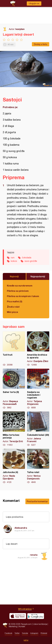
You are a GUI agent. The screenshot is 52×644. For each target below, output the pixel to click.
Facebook (8, 633)
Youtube (25, 633)
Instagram (34, 633)
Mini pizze (12, 312)
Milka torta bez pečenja (14, 429)
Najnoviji (14, 276)
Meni (26, 641)
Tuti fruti (14, 349)
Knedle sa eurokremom (20, 286)
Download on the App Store (18, 616)
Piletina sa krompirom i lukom (23, 296)
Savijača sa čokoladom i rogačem (38, 389)
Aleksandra (21, 528)
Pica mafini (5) (15, 301)
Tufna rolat (38, 466)
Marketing (13, 626)
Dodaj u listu (41, 44)
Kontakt (22, 626)
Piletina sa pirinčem (18, 291)
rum (13, 258)
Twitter (17, 633)
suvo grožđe (31, 261)
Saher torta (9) (14, 389)
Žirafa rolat (13, 307)
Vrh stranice (25, 609)
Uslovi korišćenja (40, 624)
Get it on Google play (36, 616)
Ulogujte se (34, 3)
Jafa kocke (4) (14, 466)
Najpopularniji (38, 276)
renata (34, 555)
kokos (14, 261)
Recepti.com (5, 625)
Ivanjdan (20, 29)
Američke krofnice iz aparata (38, 349)
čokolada (27, 258)
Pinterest (44, 633)
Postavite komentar (37, 501)
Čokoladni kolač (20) (38, 429)
